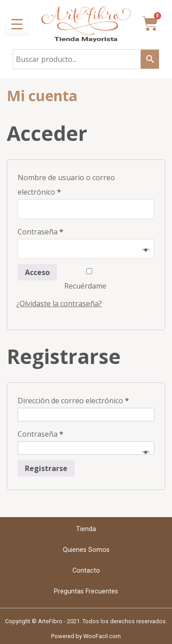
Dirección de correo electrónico (73, 401)
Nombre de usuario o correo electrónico (66, 185)
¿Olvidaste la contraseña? (59, 303)
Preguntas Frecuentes (86, 591)
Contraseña (41, 232)
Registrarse (46, 468)
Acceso (37, 272)
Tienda (86, 529)
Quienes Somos (86, 550)
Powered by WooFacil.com (86, 636)
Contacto (86, 571)
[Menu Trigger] (17, 24)
